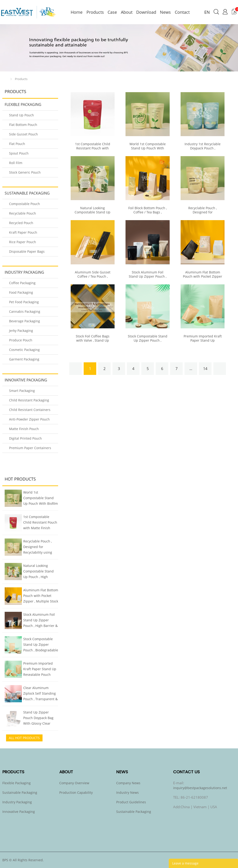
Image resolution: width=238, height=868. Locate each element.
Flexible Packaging (23, 104)
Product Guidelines (131, 802)
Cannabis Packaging (25, 311)
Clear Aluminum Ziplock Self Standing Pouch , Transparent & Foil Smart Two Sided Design (40, 694)
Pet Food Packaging (24, 302)
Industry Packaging (24, 272)
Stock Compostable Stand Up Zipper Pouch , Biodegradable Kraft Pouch (41, 645)
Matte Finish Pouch (24, 429)
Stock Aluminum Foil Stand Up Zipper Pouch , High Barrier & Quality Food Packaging (40, 621)
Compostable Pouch (25, 204)
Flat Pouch (17, 144)
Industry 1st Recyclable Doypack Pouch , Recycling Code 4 (203, 148)
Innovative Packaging (26, 380)
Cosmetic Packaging (24, 350)
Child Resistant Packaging (29, 400)
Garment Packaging (24, 359)
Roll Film (16, 163)
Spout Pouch (19, 153)
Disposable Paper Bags (27, 251)
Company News (128, 783)
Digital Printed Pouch (25, 438)
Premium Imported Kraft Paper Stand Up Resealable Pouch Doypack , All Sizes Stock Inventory (40, 670)
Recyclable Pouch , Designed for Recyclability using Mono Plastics (38, 547)
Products (21, 79)
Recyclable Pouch (23, 213)
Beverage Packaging (25, 321)
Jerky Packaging (21, 331)
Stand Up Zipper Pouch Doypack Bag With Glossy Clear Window (38, 718)
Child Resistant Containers (30, 410)
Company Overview (74, 783)
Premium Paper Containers (30, 448)
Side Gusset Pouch (23, 134)
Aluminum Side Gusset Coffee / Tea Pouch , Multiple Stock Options (93, 276)
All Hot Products (24, 738)
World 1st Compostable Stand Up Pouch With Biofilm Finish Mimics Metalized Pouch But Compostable (41, 498)
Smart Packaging (22, 391)
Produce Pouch (21, 340)
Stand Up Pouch (21, 115)
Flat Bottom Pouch (23, 125)
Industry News (127, 792)
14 (205, 369)
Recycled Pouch (21, 223)
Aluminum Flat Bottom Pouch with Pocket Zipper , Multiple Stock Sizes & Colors (41, 596)
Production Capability (76, 792)
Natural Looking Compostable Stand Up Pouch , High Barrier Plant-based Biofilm (38, 572)
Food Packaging (21, 292)
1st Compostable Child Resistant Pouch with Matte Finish (40, 522)
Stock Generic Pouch (25, 172)
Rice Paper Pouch (23, 242)
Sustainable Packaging (27, 193)
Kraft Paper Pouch (23, 232)
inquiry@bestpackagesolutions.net (200, 788)
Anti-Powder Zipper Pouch (29, 419)
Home (6, 79)
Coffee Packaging (22, 283)
